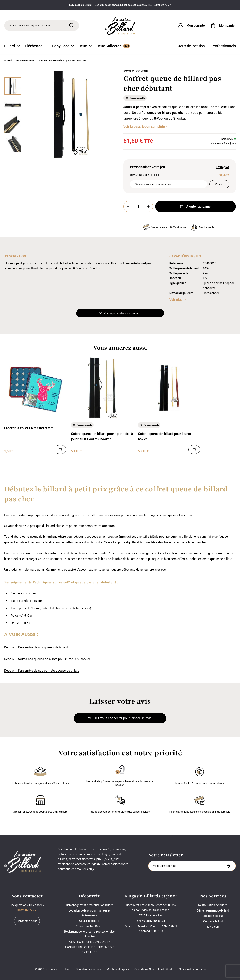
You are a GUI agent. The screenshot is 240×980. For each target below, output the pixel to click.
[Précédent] (13, 72)
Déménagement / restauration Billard (90, 905)
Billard (12, 46)
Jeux (85, 46)
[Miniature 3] (13, 143)
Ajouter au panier (195, 207)
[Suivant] (13, 156)
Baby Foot (63, 46)
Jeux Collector (113, 46)
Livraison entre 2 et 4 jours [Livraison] (221, 143)
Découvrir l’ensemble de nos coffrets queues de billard (42, 671)
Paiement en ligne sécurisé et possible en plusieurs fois (200, 803)
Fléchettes (36, 46)
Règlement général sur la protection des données (89, 934)
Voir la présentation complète (120, 313)
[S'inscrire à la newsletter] (228, 866)
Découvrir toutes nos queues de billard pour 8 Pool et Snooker (47, 659)
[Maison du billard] (120, 26)
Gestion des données (192, 969)
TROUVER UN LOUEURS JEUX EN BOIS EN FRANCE (89, 950)
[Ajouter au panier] (60, 450)
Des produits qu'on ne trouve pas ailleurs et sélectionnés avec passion (120, 775)
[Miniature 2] (13, 124)
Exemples (223, 167)
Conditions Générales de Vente (154, 969)
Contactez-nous (27, 921)
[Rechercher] (72, 25)
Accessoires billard (26, 61)
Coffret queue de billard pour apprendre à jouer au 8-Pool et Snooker (102, 436)
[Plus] (148, 207)
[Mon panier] (223, 26)
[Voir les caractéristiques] (178, 300)
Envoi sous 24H (204, 227)
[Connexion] (191, 26)
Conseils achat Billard (90, 926)
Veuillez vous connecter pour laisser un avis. (120, 718)
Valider (219, 184)
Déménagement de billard (213, 910)
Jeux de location (191, 46)
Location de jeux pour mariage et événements (89, 913)
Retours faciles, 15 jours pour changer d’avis (199, 775)
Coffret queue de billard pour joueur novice (165, 436)
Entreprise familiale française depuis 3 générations (41, 775)
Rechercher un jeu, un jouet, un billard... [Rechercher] (31, 26)
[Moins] (128, 207)
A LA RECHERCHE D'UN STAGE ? (89, 942)
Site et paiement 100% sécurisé (164, 227)
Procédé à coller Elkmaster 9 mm (29, 428)
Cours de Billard (89, 921)
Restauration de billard (213, 905)
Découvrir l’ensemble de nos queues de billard (36, 647)
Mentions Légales (118, 969)
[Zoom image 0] (72, 114)
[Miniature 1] (13, 105)
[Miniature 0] (13, 86)
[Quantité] (138, 207)
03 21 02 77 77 (27, 910)
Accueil (8, 61)
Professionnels (224, 46)
